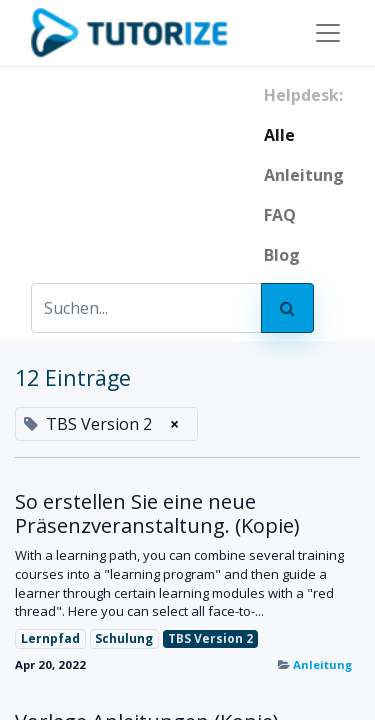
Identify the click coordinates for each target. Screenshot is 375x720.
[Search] (287, 308)
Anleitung (322, 664)
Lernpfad (50, 638)
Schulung (124, 638)
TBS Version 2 (210, 638)
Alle (279, 135)
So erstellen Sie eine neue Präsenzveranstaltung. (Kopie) (157, 514)
